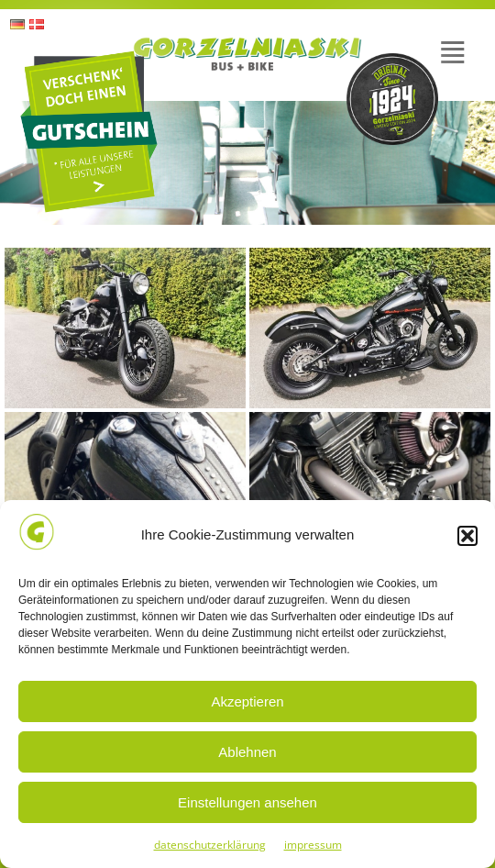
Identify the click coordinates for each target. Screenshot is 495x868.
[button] (467, 536)
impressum (313, 845)
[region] (247, 163)
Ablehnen (247, 752)
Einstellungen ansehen (247, 802)
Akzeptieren (247, 701)
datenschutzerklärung (210, 845)
